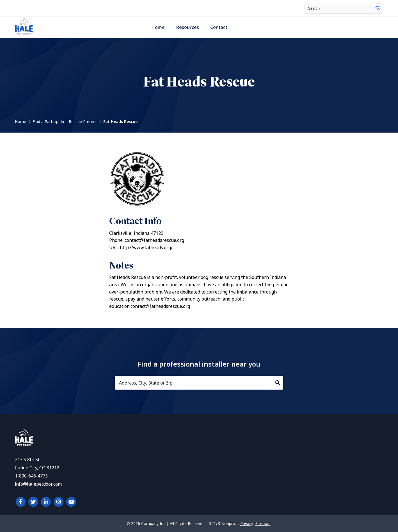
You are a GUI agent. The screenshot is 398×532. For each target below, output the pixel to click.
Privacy (247, 524)
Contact (219, 27)
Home (158, 27)
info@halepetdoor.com (38, 484)
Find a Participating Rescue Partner (65, 122)
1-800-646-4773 (31, 476)
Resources (187, 27)
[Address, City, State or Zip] (199, 383)
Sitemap (263, 524)
